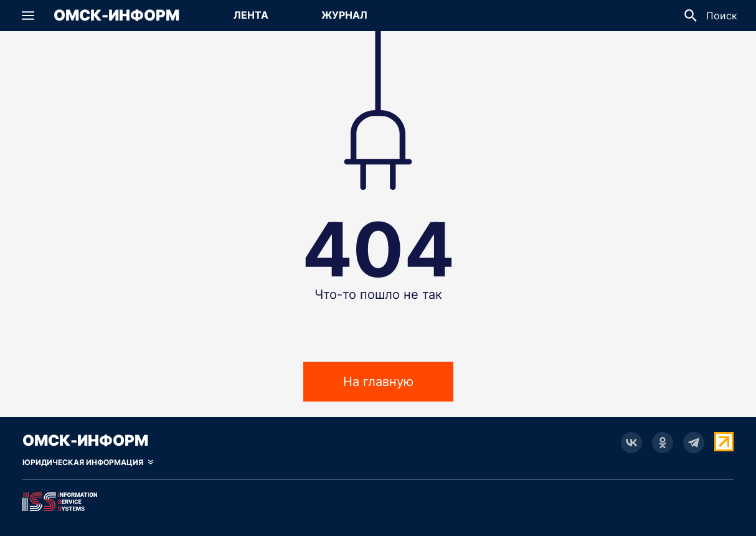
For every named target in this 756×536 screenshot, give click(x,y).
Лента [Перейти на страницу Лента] (251, 15)
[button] (28, 16)
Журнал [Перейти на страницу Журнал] (344, 15)
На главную (378, 382)
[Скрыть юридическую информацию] (88, 463)
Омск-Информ (116, 16)
